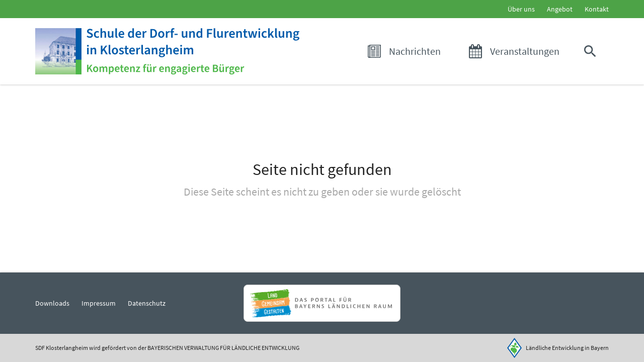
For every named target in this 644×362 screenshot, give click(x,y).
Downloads (52, 303)
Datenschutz (147, 303)
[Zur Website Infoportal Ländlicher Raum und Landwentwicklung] (322, 303)
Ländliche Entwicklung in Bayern (567, 348)
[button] (592, 51)
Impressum (99, 303)
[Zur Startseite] (167, 51)
